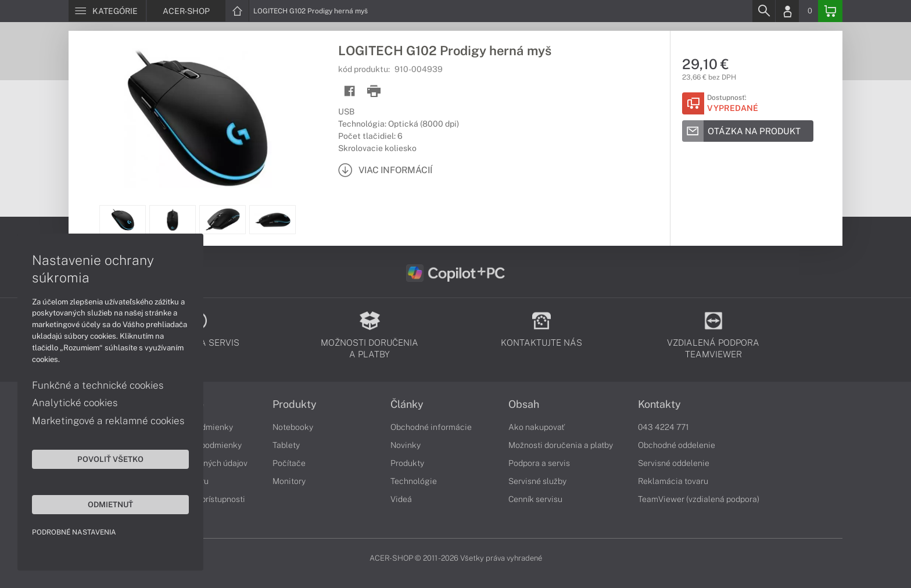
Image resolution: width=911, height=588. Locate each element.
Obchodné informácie (431, 427)
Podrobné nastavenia (74, 532)
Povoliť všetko (110, 459)
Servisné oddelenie (674, 463)
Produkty (295, 404)
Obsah (524, 404)
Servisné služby (537, 481)
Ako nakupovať (537, 427)
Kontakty (659, 404)
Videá (401, 499)
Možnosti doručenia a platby (561, 445)
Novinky (406, 445)
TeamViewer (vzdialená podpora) (699, 499)
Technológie (414, 481)
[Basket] (830, 11)
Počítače (289, 463)
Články (407, 404)
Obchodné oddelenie (677, 445)
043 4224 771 (663, 427)
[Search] (763, 11)
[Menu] (107, 11)
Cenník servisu (535, 499)
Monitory (289, 481)
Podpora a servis (539, 463)
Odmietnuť (110, 504)
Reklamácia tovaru (673, 481)
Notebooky (293, 427)
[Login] (787, 11)
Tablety (286, 445)
